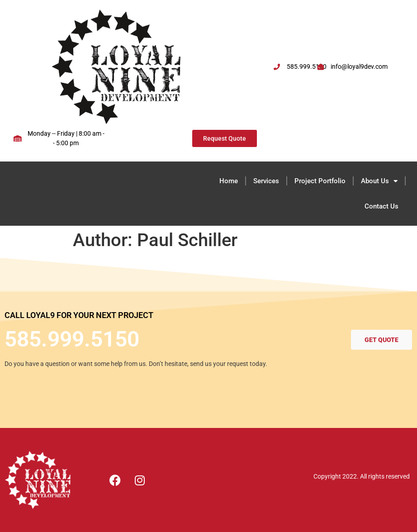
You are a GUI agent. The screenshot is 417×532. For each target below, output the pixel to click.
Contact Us (381, 206)
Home (229, 181)
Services (266, 181)
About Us (379, 181)
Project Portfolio (320, 181)
